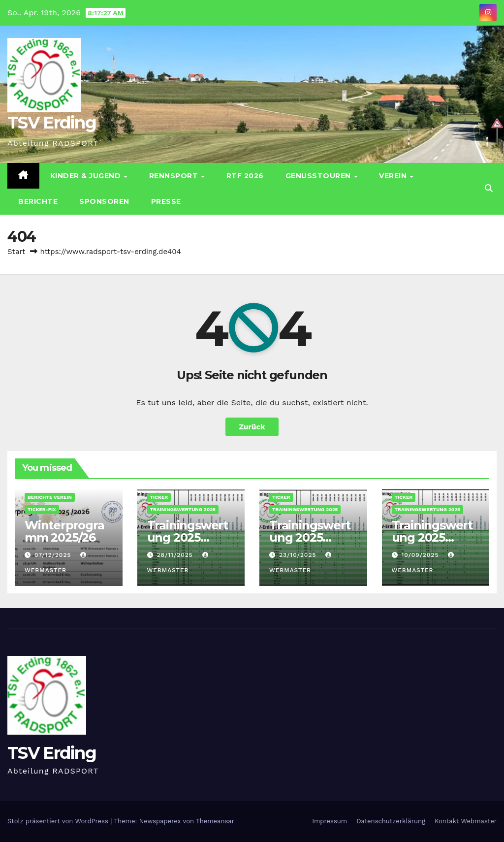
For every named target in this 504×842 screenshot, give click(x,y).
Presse (166, 201)
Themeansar (215, 821)
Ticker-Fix (42, 509)
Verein (394, 176)
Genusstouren (319, 176)
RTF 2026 (245, 176)
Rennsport (175, 176)
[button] (489, 188)
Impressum (330, 821)
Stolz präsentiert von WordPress (59, 821)
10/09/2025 (421, 555)
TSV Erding (52, 123)
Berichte (38, 201)
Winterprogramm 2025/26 (64, 531)
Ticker (159, 497)
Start (16, 252)
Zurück (252, 427)
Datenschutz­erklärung (391, 821)
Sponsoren (104, 201)
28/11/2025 (176, 555)
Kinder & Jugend (87, 176)
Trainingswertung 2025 (183, 509)
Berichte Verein (50, 497)
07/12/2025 (54, 555)
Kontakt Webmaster (466, 821)
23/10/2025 (299, 555)
